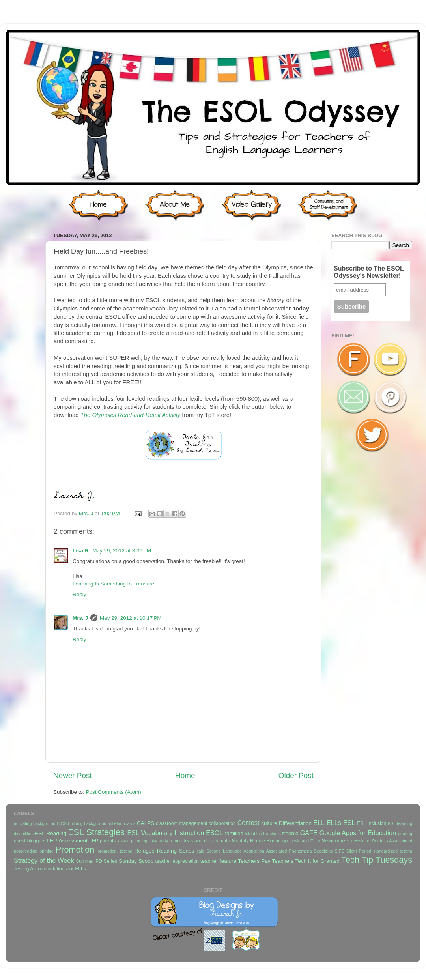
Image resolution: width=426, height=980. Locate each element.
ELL (319, 823)
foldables (253, 834)
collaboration (222, 823)
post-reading (26, 851)
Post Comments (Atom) (114, 792)
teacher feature (218, 861)
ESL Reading (50, 833)
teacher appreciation (177, 861)
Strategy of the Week (44, 860)
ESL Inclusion (372, 823)
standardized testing (393, 851)
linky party (158, 841)
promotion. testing (115, 851)
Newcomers (335, 841)
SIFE (339, 851)
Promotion (75, 850)
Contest (248, 823)
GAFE (309, 833)
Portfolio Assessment (392, 841)
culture (269, 823)
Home (185, 775)
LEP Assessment (67, 841)
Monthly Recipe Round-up (260, 841)
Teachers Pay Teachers (266, 861)
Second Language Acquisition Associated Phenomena (259, 851)
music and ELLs (305, 841)
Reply (79, 594)
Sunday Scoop (136, 861)
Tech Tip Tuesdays (377, 860)
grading (405, 834)
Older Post (296, 775)
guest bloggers (30, 841)
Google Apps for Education (358, 833)
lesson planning (132, 841)
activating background (35, 823)
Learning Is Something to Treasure (113, 584)
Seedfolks (323, 851)
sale (200, 851)
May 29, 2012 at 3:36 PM (122, 551)
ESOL (214, 833)
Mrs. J (87, 513)
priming (46, 851)
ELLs (334, 823)
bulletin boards (122, 823)
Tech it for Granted (317, 861)
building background (87, 823)
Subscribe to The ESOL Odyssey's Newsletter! (369, 272)
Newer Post (73, 775)
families (234, 833)
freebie (290, 833)
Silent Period (359, 851)
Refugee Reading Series (164, 851)
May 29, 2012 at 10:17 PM (131, 618)
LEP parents (102, 841)
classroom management (181, 823)
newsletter (361, 841)
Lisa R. (81, 551)
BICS (62, 823)
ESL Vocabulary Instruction (165, 833)
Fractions (272, 834)
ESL (349, 823)
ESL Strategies (96, 832)
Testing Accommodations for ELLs (50, 869)
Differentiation (295, 823)
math (225, 841)
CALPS (146, 823)
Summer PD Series (96, 861)
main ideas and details (194, 841)
